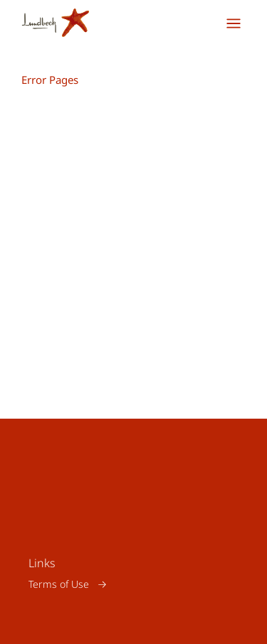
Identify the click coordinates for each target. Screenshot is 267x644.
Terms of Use (59, 584)
